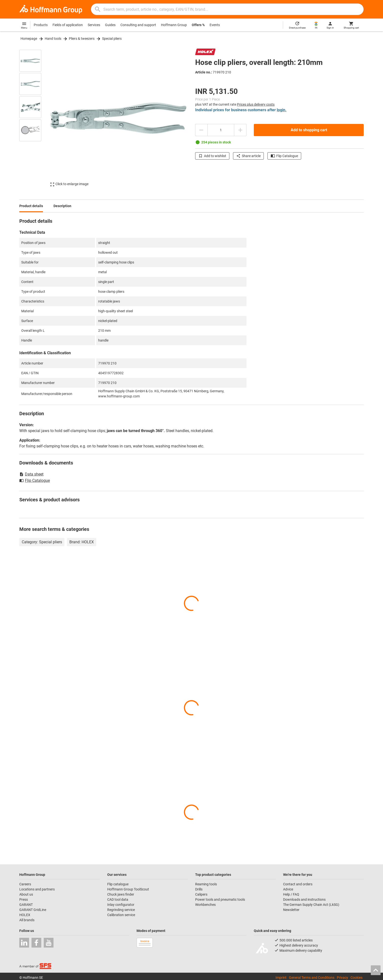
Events (215, 25)
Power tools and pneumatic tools (220, 899)
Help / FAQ (291, 894)
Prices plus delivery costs (256, 104)
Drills (199, 889)
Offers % (198, 25)
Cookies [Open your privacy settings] (356, 978)
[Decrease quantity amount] (201, 130)
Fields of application (68, 25)
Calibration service (121, 915)
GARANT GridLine (33, 910)
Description (62, 206)
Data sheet (31, 474)
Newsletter (291, 910)
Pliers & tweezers (82, 39)
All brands (27, 920)
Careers (25, 884)
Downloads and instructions (304, 899)
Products (41, 25)
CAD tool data (118, 899)
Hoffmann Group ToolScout (128, 889)
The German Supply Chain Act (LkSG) (311, 905)
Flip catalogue (118, 884)
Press (24, 899)
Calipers (201, 894)
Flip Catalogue (284, 156)
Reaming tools (206, 884)
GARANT (26, 905)
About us (26, 894)
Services (94, 25)
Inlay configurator (121, 905)
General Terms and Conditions (312, 978)
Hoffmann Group (174, 25)
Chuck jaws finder (121, 894)
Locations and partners (37, 889)
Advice (288, 889)
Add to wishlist (212, 156)
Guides (110, 25)
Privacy (342, 978)
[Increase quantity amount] (240, 130)
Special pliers (112, 39)
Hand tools (53, 39)
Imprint (281, 978)
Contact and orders (298, 884)
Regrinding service (121, 910)
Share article (248, 156)
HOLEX (25, 915)
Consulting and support (138, 25)
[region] (34, 118)
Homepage (29, 39)
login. (282, 110)
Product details (31, 206)
